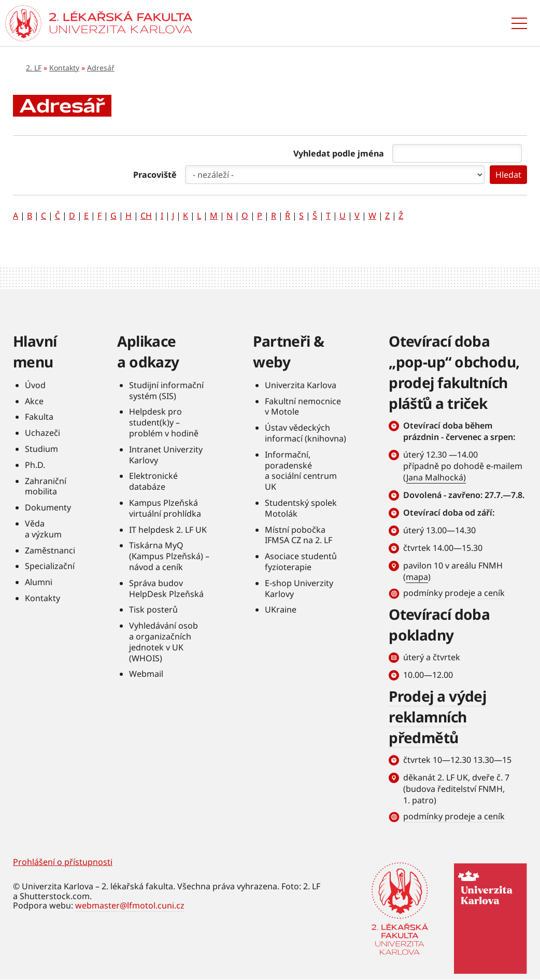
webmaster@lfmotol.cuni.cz (130, 905)
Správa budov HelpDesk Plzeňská (166, 588)
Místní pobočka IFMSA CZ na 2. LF (299, 535)
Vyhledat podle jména (339, 153)
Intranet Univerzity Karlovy (166, 455)
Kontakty (64, 68)
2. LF (34, 68)
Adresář (101, 68)
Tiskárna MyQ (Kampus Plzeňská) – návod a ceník (169, 556)
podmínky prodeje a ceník (454, 593)
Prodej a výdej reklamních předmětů (437, 717)
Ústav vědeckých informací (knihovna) (305, 433)
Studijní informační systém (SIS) (166, 390)
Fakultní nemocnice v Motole (303, 407)
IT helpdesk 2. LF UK (168, 530)
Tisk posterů (153, 609)
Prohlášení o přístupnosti (63, 862)
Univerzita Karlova (301, 385)
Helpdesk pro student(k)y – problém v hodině (164, 422)
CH (146, 216)
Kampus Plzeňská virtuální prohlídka (165, 508)
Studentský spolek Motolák (301, 508)
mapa (417, 577)
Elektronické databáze (153, 481)
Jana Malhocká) (436, 477)
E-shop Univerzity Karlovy (299, 588)
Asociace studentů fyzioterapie (301, 562)
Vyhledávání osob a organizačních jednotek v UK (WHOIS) (164, 642)
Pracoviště (155, 175)
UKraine (281, 609)
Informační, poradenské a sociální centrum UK (301, 471)
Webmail (146, 674)
